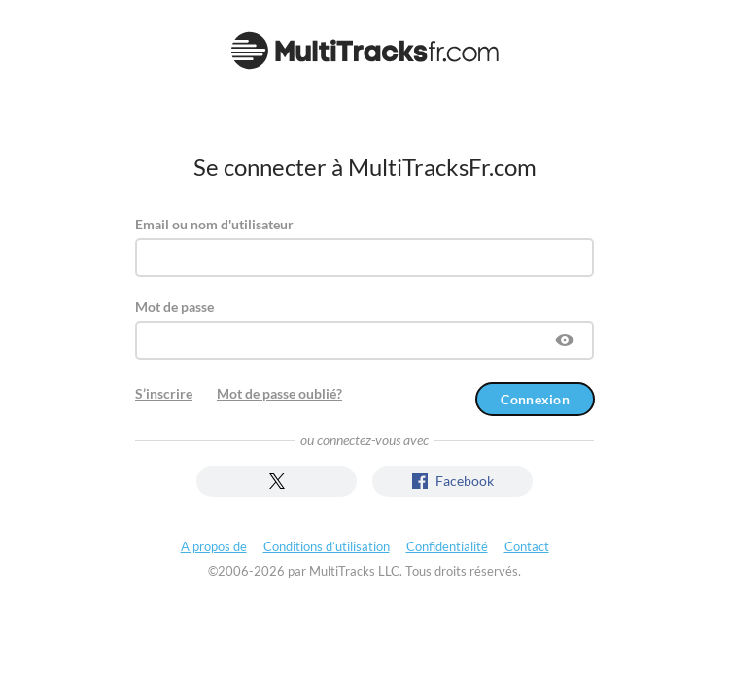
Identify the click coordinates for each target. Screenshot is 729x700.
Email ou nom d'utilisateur (214, 224)
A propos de (214, 546)
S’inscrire (164, 393)
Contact (527, 546)
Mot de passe (174, 307)
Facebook (453, 481)
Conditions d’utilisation (327, 546)
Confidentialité (447, 546)
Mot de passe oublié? (279, 393)
